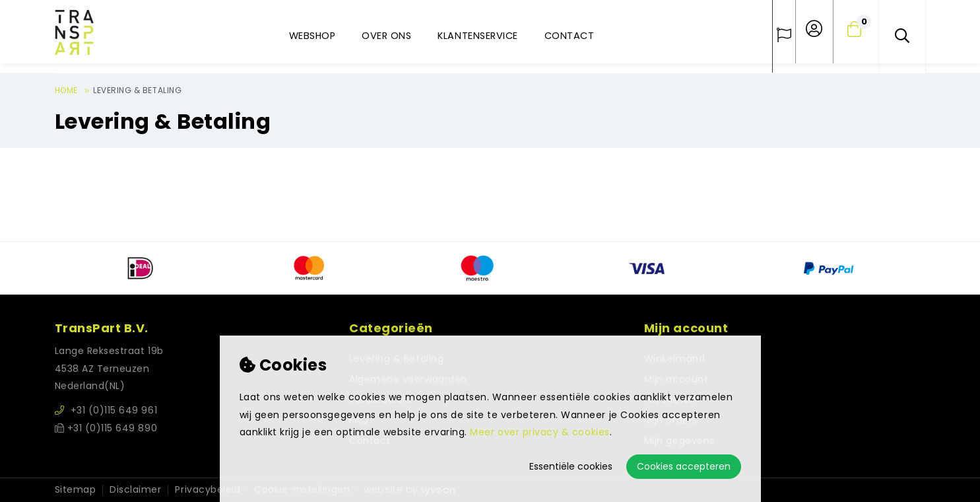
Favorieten (670, 400)
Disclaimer (135, 490)
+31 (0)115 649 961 (106, 410)
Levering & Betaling (137, 90)
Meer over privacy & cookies (539, 432)
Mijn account (676, 379)
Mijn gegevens (679, 441)
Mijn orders (671, 420)
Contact (570, 36)
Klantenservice (477, 36)
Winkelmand (674, 359)
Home (66, 90)
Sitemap (76, 490)
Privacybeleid (208, 490)
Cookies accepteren (684, 466)
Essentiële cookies (571, 466)
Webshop (312, 36)
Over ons (386, 36)
